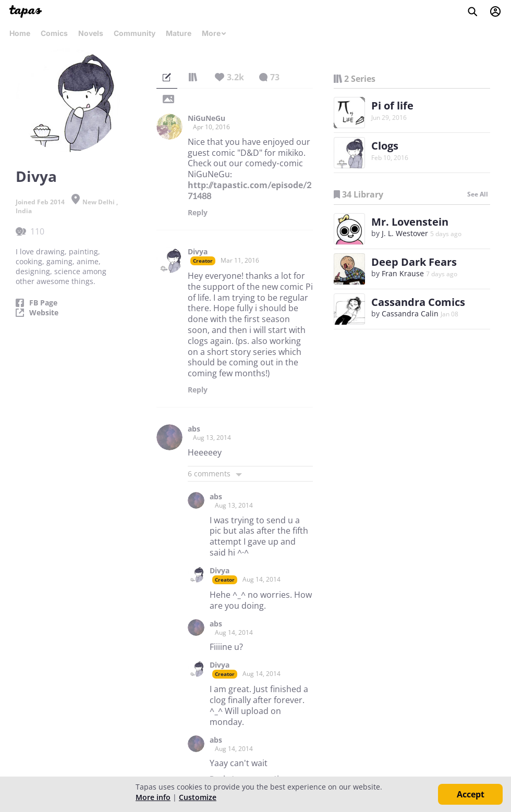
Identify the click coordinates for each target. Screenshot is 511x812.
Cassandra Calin (410, 313)
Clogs (385, 146)
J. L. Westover (405, 233)
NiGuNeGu (206, 118)
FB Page (43, 303)
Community (135, 33)
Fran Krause (403, 273)
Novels (91, 33)
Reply (198, 213)
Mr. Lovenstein (410, 222)
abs (194, 429)
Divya (198, 252)
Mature (179, 33)
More (214, 33)
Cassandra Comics (418, 302)
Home (20, 33)
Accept (471, 794)
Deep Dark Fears (414, 262)
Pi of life (392, 106)
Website (44, 313)
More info (153, 797)
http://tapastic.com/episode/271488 (250, 190)
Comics (54, 33)
